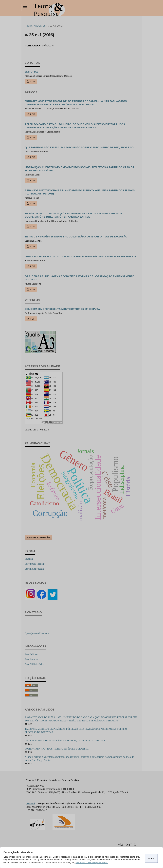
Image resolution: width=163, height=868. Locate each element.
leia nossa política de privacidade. (92, 862)
